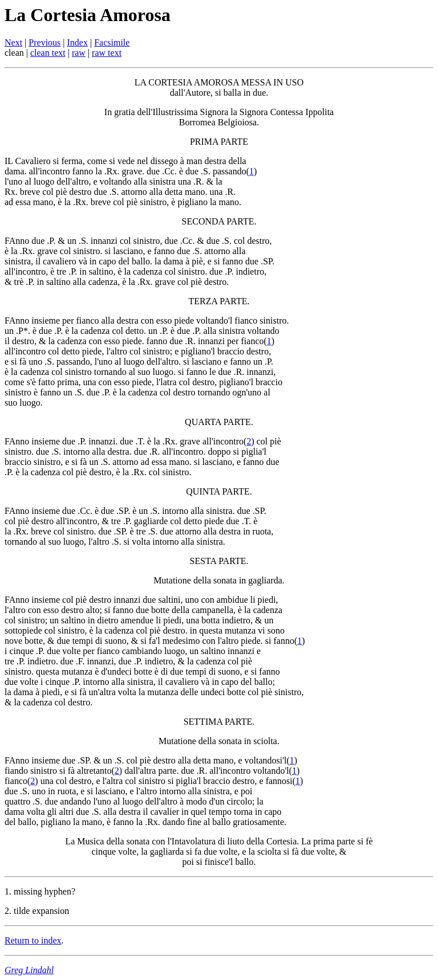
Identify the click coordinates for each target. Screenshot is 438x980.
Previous (44, 42)
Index (78, 42)
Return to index (33, 940)
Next (13, 42)
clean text (48, 53)
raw (79, 53)
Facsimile (112, 42)
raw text (107, 53)
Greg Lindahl (29, 970)
